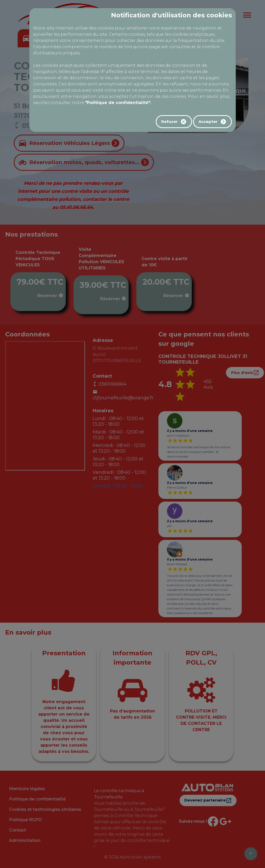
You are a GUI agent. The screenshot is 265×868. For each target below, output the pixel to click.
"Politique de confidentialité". (118, 103)
